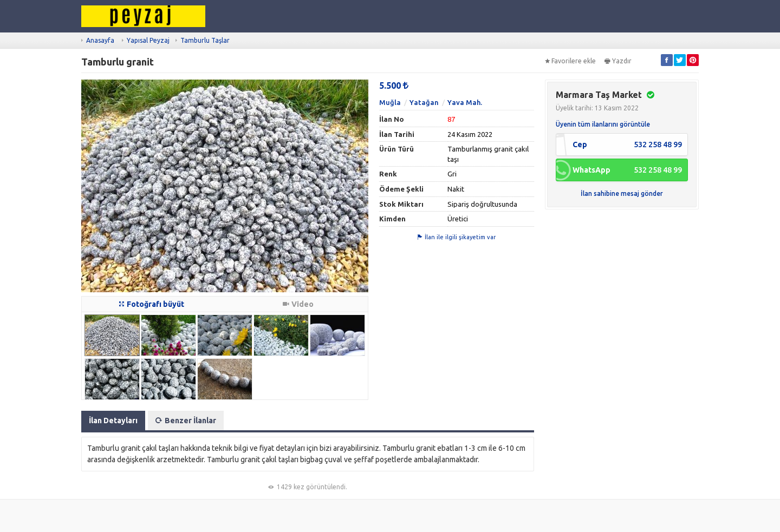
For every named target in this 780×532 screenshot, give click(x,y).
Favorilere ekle (570, 61)
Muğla (390, 102)
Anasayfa (100, 40)
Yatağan (424, 102)
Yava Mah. (465, 102)
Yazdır (618, 61)
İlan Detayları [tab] (113, 421)
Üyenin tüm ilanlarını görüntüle (603, 124)
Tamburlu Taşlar (205, 40)
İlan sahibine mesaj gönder (622, 193)
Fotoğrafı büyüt (152, 304)
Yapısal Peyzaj (148, 40)
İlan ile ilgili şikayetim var (457, 237)
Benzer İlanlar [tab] (186, 421)
